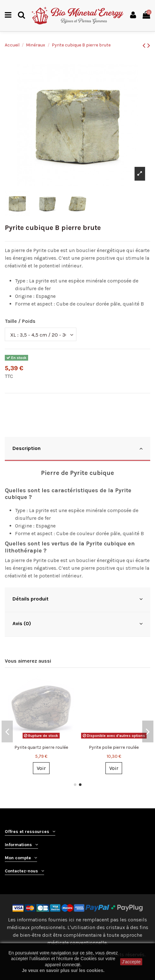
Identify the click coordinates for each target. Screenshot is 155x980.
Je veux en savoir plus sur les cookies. (63, 970)
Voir (41, 768)
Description (77, 448)
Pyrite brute (41, 747)
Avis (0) (77, 624)
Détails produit (77, 599)
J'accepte (131, 962)
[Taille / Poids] (41, 334)
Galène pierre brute (114, 747)
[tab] (77, 449)
